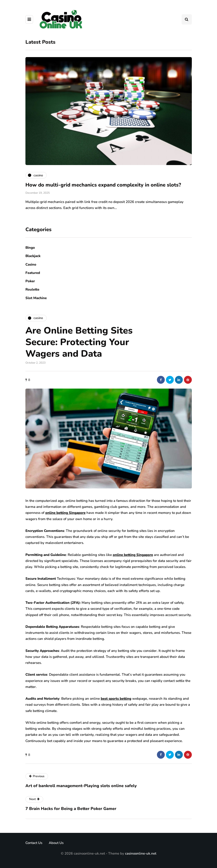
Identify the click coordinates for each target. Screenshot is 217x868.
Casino (31, 264)
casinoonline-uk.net (141, 853)
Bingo (30, 248)
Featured (33, 273)
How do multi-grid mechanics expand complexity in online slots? (103, 185)
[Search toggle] (187, 19)
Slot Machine (36, 298)
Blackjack (33, 256)
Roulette (32, 289)
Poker (30, 281)
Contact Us (34, 843)
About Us (56, 843)
